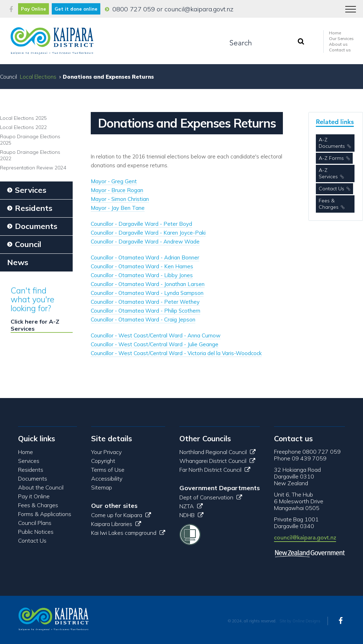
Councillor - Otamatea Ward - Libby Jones (142, 275)
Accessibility (107, 478)
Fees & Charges (329, 204)
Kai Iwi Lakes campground (128, 533)
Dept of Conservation (211, 497)
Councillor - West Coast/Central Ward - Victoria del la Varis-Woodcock (176, 353)
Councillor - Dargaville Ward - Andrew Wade (145, 242)
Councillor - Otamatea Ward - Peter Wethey (145, 302)
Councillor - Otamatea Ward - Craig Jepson (143, 320)
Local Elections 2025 (23, 118)
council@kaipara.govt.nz (199, 9)
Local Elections (38, 77)
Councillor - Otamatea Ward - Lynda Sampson (147, 293)
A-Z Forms (331, 158)
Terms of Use (108, 470)
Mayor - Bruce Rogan (117, 190)
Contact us (340, 50)
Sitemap (102, 487)
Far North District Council (215, 470)
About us (338, 44)
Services (29, 461)
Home (335, 33)
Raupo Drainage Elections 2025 (30, 140)
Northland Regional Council (217, 452)
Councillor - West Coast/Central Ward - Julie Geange (155, 344)
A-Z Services (328, 173)
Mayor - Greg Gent (114, 181)
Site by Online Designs (300, 621)
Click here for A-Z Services (35, 325)
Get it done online (76, 9)
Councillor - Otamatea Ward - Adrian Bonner (145, 257)
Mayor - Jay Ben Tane (118, 208)
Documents (33, 478)
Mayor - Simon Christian (120, 199)
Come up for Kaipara (121, 515)
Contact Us (331, 189)
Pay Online (33, 9)
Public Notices (36, 532)
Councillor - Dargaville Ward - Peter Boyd (141, 224)
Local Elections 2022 (23, 127)
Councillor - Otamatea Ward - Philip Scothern (146, 311)
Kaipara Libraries (116, 524)
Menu (348, 6)
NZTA (191, 506)
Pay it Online (34, 496)
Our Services (341, 38)
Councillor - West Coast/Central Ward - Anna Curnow (156, 335)
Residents (31, 470)
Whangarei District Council (217, 461)
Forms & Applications (45, 514)
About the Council (41, 487)
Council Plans (35, 523)
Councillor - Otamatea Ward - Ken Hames (142, 266)
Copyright (103, 461)
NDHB (191, 515)
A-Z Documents (332, 143)
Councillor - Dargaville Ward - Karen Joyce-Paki (148, 233)
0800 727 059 (134, 9)
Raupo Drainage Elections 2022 (30, 155)
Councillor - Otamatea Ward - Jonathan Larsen (148, 284)
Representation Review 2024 (33, 168)
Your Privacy (106, 452)
